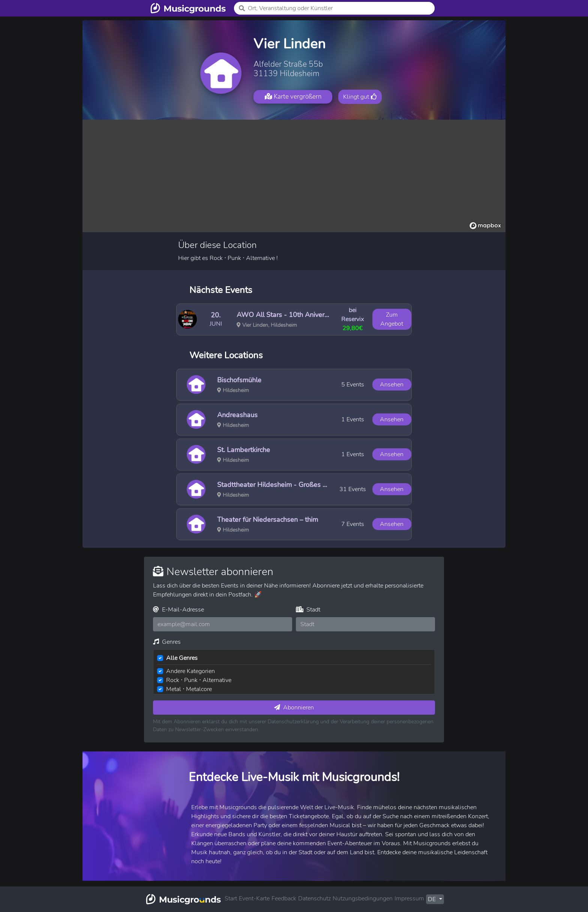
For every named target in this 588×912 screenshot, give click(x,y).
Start (231, 898)
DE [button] (433, 899)
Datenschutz (314, 898)
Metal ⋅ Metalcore (189, 689)
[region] (294, 176)
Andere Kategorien (190, 671)
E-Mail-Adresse (178, 610)
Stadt (308, 610)
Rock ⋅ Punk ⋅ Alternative (199, 680)
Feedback (284, 898)
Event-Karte (254, 898)
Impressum (409, 898)
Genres (167, 642)
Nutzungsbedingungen (363, 898)
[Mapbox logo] (485, 226)
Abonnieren (294, 708)
